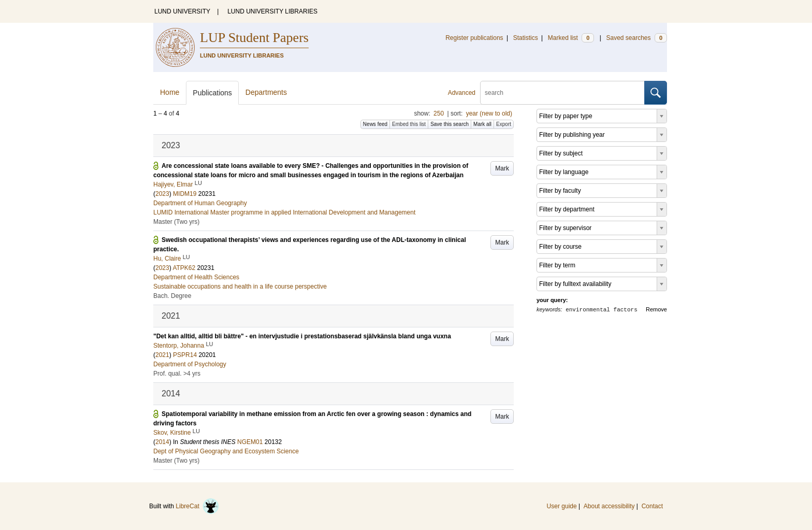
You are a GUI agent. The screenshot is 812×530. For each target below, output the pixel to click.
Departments (266, 92)
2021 (162, 355)
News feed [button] (375, 124)
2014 (162, 442)
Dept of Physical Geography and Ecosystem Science (226, 451)
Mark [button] (502, 168)
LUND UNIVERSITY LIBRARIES (272, 11)
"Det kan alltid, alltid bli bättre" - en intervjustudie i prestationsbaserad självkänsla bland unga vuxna (302, 336)
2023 (162, 194)
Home (170, 92)
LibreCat (197, 506)
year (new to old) (489, 113)
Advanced (462, 93)
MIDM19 (185, 194)
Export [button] (504, 124)
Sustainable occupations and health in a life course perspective (240, 287)
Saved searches (636, 38)
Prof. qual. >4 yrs (177, 374)
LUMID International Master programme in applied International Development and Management (284, 212)
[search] (562, 93)
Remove (656, 309)
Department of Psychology (190, 364)
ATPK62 (184, 268)
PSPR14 (185, 355)
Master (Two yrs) (176, 222)
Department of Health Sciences (196, 277)
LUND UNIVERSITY (182, 11)
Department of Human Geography (200, 203)
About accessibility (609, 506)
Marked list (571, 38)
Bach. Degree (172, 296)
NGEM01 (250, 442)
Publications (212, 93)
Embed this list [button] (409, 124)
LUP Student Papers (254, 38)
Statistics (526, 38)
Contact (652, 506)
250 (439, 113)
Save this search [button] (450, 124)
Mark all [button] (482, 124)
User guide (562, 506)
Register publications (474, 38)
